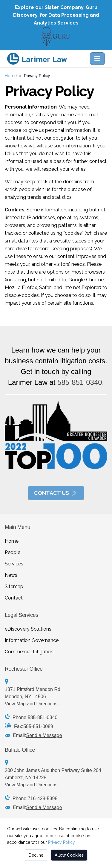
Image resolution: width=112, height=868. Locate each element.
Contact (14, 598)
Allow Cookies (69, 855)
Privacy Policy (61, 842)
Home (11, 76)
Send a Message (44, 735)
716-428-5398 (43, 798)
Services (14, 564)
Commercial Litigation (29, 652)
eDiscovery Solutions (28, 629)
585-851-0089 (38, 726)
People (13, 552)
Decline (36, 855)
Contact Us (56, 493)
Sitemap (14, 586)
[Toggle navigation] (97, 59)
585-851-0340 (80, 382)
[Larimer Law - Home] (47, 59)
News (11, 575)
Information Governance (32, 640)
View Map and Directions (31, 704)
